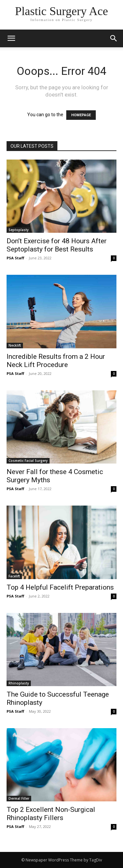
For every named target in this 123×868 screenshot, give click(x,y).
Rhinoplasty (19, 683)
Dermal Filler (19, 798)
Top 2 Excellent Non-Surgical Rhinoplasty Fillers (51, 814)
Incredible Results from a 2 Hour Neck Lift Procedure (56, 361)
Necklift (15, 345)
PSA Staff (15, 258)
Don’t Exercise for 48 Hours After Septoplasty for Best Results (57, 245)
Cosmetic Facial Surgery (28, 461)
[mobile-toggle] (11, 38)
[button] (114, 38)
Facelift (14, 576)
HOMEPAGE (81, 115)
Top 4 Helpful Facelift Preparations (60, 587)
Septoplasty (19, 230)
